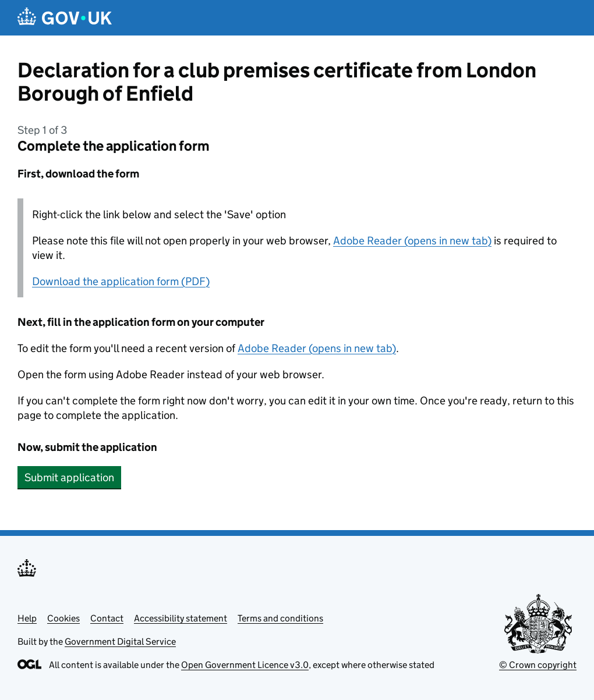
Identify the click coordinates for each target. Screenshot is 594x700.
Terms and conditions (280, 618)
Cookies (63, 618)
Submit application (69, 477)
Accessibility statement (181, 618)
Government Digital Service (120, 642)
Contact (107, 618)
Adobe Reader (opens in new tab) (412, 241)
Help (27, 618)
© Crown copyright (538, 665)
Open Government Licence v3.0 (245, 665)
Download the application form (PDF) (121, 281)
